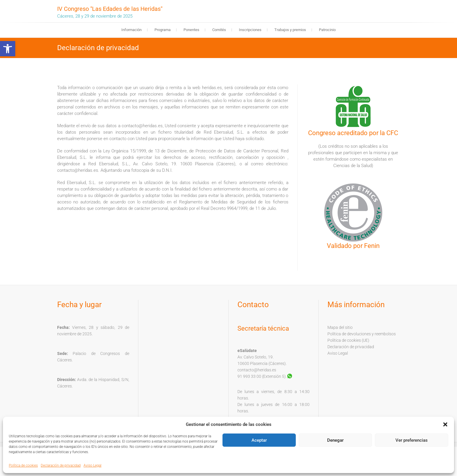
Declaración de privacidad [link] (61, 465)
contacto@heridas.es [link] (257, 370)
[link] (8, 49)
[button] (445, 424)
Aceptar (259, 440)
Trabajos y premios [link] (290, 30)
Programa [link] (163, 30)
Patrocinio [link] (327, 30)
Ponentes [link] (191, 30)
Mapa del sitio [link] (340, 327)
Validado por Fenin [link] (353, 246)
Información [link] (131, 30)
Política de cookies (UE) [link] (348, 340)
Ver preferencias (412, 440)
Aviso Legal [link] (92, 465)
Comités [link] (219, 30)
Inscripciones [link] (250, 30)
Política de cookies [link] (23, 465)
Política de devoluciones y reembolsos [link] (362, 334)
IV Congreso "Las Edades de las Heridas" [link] (110, 9)
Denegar (335, 440)
